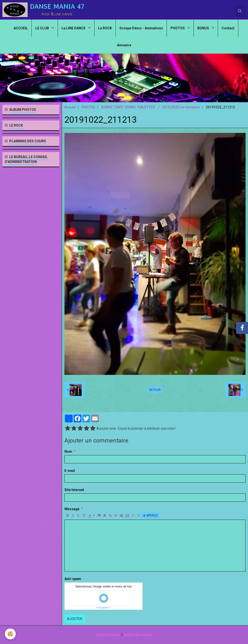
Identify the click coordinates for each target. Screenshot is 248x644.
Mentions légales (108, 634)
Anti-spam (73, 579)
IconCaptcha (103, 608)
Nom (68, 451)
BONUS (204, 28)
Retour (155, 390)
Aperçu (150, 515)
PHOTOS (178, 28)
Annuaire (124, 45)
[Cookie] (10, 634)
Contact (228, 28)
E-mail (70, 471)
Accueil (70, 107)
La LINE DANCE (74, 28)
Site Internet (74, 490)
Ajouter (75, 619)
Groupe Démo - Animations (141, 28)
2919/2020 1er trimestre (181, 107)
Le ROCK (105, 28)
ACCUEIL (21, 28)
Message (72, 509)
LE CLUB (43, 28)
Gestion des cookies (138, 634)
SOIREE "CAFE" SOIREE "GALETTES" (129, 107)
